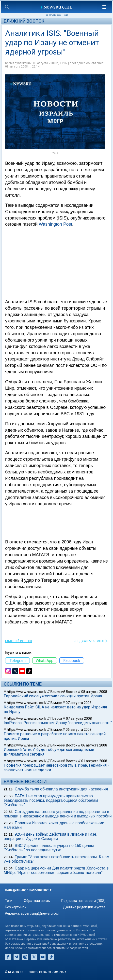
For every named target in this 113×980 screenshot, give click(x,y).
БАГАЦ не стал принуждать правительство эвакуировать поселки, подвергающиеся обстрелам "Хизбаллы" (51, 800)
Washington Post (56, 224)
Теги (9, 901)
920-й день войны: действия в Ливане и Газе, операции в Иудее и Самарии (51, 836)
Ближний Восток (24, 21)
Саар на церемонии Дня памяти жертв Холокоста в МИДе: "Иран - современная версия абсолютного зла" (56, 870)
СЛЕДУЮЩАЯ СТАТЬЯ (89, 641)
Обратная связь (37, 901)
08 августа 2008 (94, 692)
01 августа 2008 (94, 761)
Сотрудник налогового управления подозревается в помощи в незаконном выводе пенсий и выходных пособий (58, 814)
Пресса (56, 718)
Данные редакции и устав (84, 907)
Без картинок (16, 907)
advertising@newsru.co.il (40, 913)
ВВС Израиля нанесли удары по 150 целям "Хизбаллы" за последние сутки (49, 848)
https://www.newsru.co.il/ (27, 692)
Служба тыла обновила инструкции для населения (61, 789)
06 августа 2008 (79, 730)
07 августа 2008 (79, 703)
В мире (56, 703)
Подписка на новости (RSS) (83, 901)
